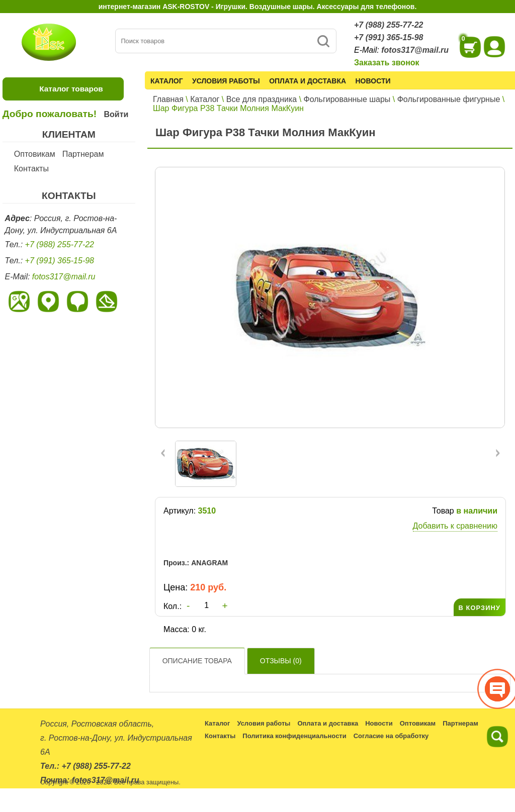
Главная (168, 99)
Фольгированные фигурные (449, 99)
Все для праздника (262, 99)
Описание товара (197, 661)
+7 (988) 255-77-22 (389, 25)
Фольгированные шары (347, 99)
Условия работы (226, 81)
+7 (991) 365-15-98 (389, 37)
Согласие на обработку (391, 736)
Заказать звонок (387, 63)
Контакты (31, 169)
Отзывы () (281, 661)
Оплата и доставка (308, 81)
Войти (116, 114)
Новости (373, 81)
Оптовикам (35, 154)
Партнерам (83, 154)
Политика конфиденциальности (294, 736)
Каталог (167, 81)
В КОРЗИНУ (480, 608)
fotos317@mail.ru (415, 50)
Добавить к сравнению (455, 526)
